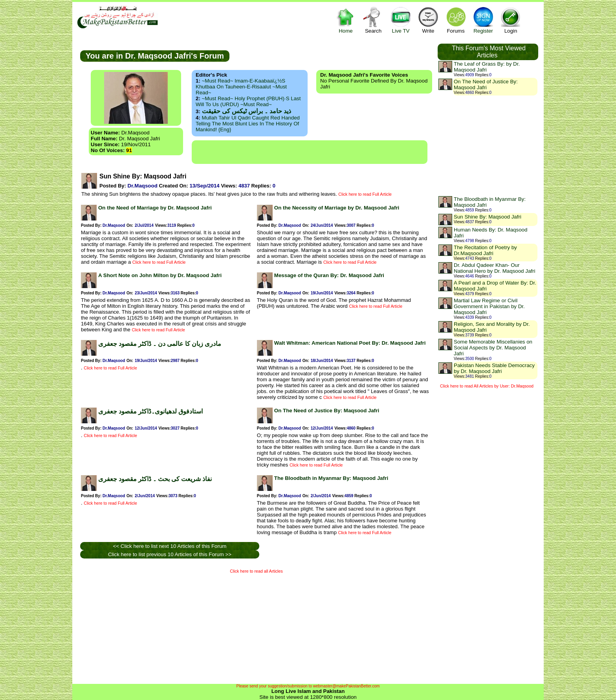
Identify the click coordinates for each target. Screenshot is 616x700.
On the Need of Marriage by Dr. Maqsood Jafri (155, 208)
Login (511, 20)
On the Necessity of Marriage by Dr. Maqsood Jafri (337, 208)
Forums (456, 20)
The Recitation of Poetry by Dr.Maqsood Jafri (485, 250)
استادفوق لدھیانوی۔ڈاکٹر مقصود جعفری (150, 411)
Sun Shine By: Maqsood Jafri (488, 217)
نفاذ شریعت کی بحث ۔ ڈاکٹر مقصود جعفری (155, 479)
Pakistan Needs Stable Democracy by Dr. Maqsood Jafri (494, 368)
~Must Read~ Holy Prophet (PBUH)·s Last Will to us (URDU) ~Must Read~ (248, 101)
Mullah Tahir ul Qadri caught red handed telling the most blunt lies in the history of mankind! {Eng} (248, 124)
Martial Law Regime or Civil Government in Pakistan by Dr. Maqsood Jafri (489, 306)
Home (346, 20)
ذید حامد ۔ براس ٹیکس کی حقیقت (247, 111)
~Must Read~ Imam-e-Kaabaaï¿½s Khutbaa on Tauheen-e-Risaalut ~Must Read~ (241, 87)
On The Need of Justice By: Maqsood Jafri (327, 411)
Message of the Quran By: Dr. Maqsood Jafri (329, 275)
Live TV (401, 20)
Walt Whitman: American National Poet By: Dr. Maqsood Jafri (350, 343)
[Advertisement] (310, 152)
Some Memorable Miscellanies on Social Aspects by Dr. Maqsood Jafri (493, 348)
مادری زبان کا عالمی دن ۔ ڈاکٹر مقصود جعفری (160, 344)
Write (428, 20)
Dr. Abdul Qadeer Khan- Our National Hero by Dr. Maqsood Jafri (494, 268)
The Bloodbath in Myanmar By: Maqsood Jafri (331, 478)
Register (483, 20)
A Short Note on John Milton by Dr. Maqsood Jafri (160, 275)
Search (373, 20)
